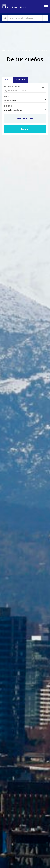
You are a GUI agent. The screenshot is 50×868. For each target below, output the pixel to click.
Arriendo (21, 80)
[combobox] (25, 100)
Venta (8, 80)
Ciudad (8, 106)
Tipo (6, 96)
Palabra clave (12, 86)
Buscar (25, 129)
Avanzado (22, 118)
